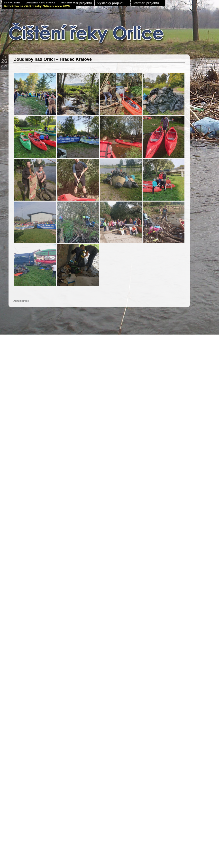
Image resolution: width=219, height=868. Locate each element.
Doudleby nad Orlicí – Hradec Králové (53, 59)
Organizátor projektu (76, 3)
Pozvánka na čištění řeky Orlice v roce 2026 (37, 6)
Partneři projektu (146, 3)
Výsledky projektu (111, 3)
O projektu (12, 3)
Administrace (21, 301)
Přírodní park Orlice (40, 3)
